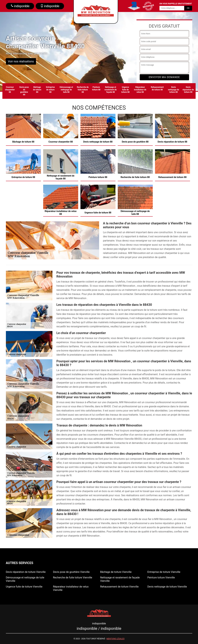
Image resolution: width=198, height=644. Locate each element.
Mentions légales (116, 639)
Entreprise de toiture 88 (50, 90)
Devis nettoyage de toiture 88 (173, 90)
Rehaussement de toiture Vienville (119, 587)
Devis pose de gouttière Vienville (71, 572)
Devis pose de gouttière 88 (24, 91)
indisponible (20, 6)
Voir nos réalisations (21, 61)
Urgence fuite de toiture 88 (125, 90)
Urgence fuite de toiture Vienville (24, 587)
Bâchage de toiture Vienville (116, 572)
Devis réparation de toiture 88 (188, 90)
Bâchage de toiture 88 (37, 90)
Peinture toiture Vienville (161, 578)
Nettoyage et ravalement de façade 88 (111, 90)
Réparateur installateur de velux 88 (140, 90)
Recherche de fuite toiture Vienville (73, 578)
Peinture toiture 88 (96, 88)
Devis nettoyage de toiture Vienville (167, 587)
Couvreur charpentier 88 (10, 90)
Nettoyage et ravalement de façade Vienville (120, 579)
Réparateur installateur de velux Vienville (71, 588)
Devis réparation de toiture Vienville (26, 572)
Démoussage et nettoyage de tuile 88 (66, 90)
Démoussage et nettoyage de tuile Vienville (25, 579)
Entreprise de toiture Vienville (164, 572)
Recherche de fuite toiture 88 (83, 90)
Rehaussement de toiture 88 (157, 88)
